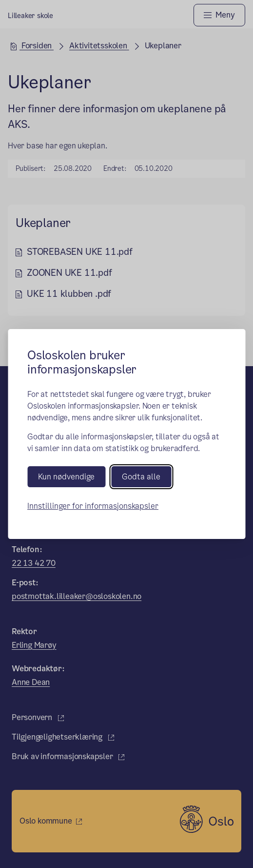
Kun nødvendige (66, 477)
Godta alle (141, 477)
